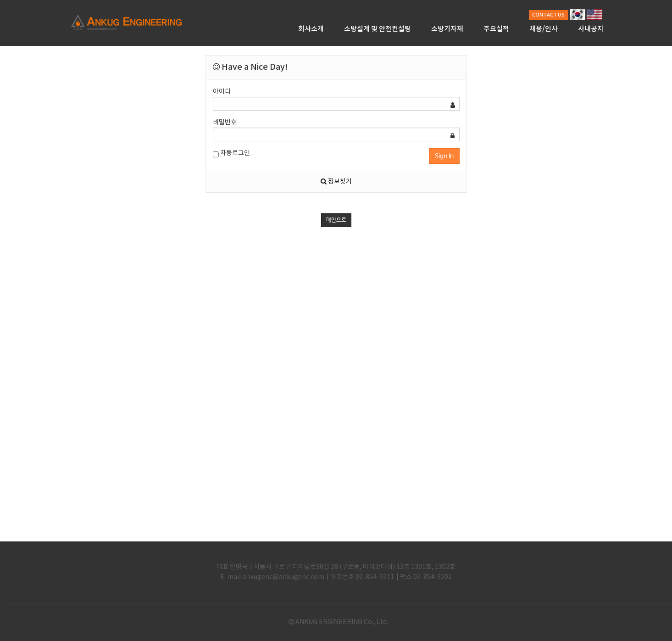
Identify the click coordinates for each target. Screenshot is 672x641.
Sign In (444, 156)
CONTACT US (548, 15)
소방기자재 (447, 29)
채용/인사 (544, 29)
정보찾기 (336, 182)
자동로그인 (231, 153)
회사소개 (311, 29)
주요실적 (496, 29)
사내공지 (591, 29)
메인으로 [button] (336, 220)
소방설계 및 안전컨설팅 (378, 29)
